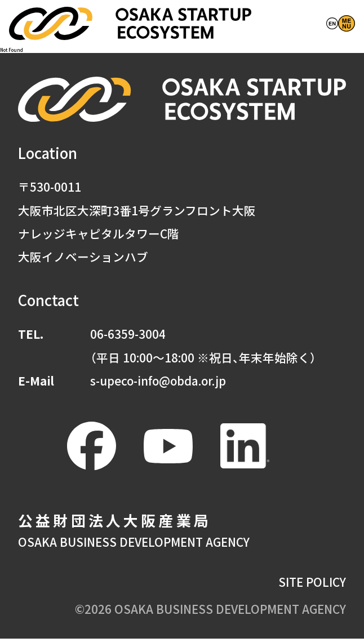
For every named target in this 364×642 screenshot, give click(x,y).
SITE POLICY (312, 585)
